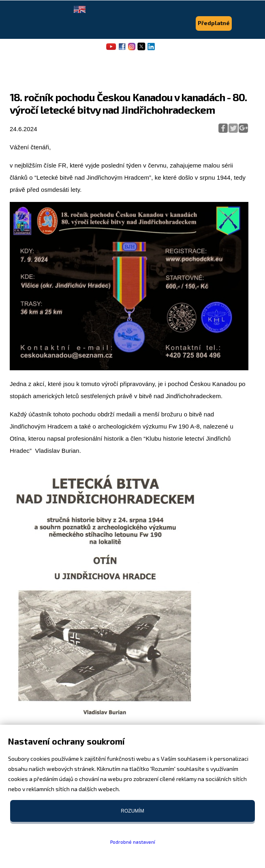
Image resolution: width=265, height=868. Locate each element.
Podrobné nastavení (133, 842)
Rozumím (132, 811)
